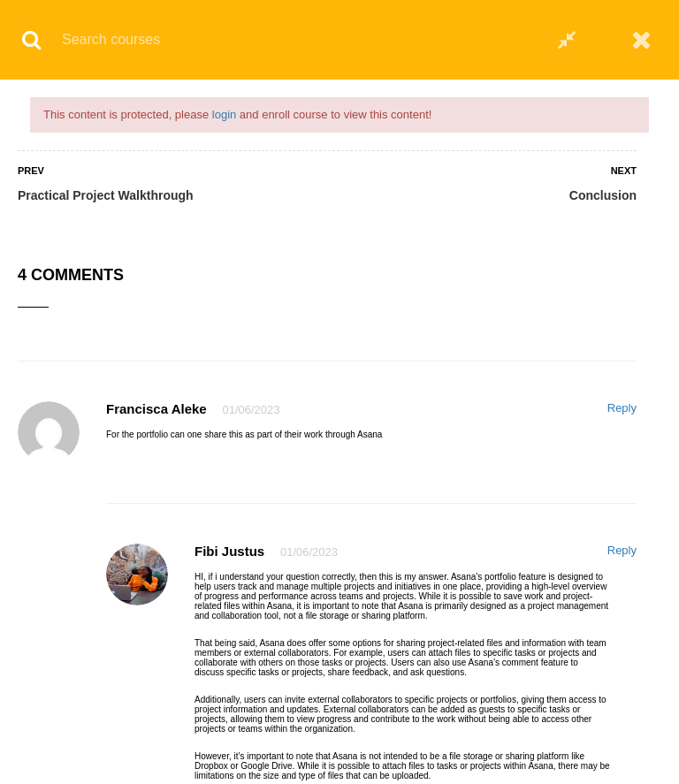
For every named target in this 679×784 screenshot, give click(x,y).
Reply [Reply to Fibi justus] (622, 550)
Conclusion (603, 195)
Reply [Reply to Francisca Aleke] (622, 408)
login (224, 114)
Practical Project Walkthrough (106, 195)
